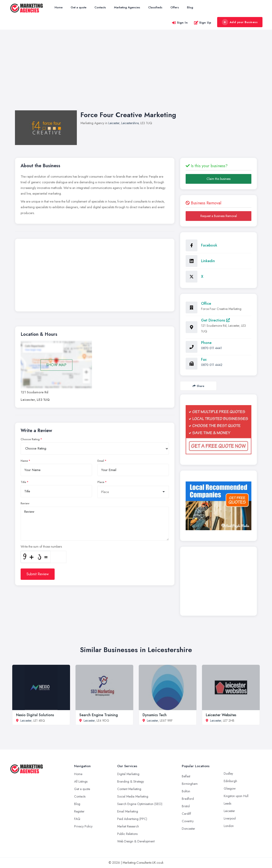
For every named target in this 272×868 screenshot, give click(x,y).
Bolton (186, 791)
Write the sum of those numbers (41, 546)
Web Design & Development (136, 841)
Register (79, 811)
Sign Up (203, 23)
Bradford (188, 799)
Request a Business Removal (219, 216)
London (229, 826)
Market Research (128, 826)
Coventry (188, 821)
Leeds (227, 803)
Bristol (186, 806)
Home (59, 7)
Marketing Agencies (127, 7)
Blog (190, 7)
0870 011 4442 (212, 365)
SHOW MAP (56, 365)
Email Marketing (128, 811)
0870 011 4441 (211, 348)
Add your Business (240, 22)
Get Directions (215, 320)
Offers (175, 7)
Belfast (186, 776)
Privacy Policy (83, 826)
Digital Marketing (128, 774)
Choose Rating (30, 439)
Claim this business (219, 179)
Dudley (228, 774)
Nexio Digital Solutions (35, 715)
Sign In (180, 23)
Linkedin (208, 261)
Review (25, 503)
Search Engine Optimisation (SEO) (140, 804)
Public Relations (127, 834)
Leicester (114, 123)
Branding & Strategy (131, 781)
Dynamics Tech (155, 715)
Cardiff (186, 814)
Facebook (209, 245)
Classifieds (155, 7)
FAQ (77, 819)
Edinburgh (230, 781)
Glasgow (230, 788)
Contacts (100, 7)
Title (23, 482)
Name (24, 461)
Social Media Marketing (133, 796)
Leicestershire (130, 123)
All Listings (81, 781)
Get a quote (79, 7)
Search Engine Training (99, 715)
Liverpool (230, 818)
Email (101, 461)
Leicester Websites (221, 715)
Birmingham (190, 784)
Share (198, 386)
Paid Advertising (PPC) (132, 819)
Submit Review (38, 574)
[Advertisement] (136, 75)
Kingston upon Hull (236, 796)
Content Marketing (129, 789)
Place (101, 482)
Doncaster (188, 829)
